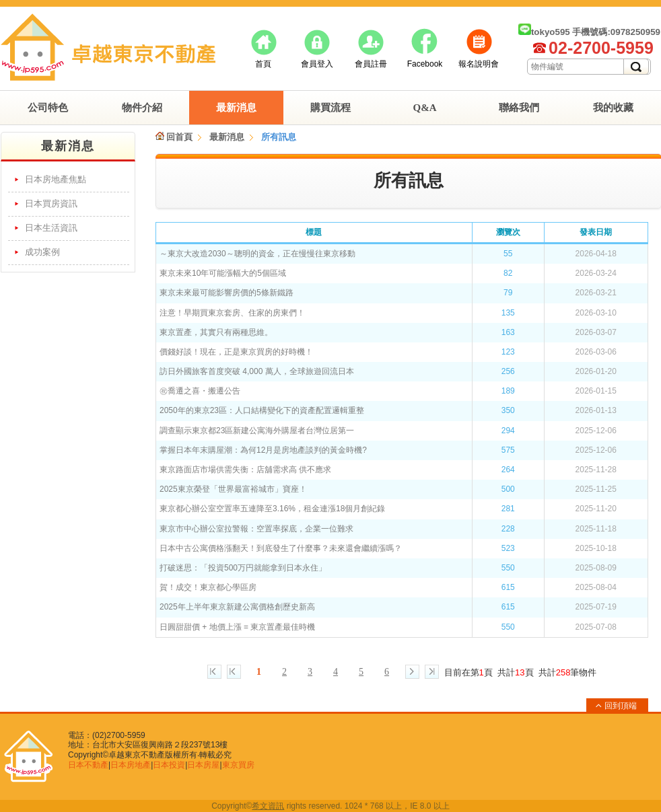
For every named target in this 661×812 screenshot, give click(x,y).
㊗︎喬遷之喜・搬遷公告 (200, 391)
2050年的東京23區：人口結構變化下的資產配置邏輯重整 (262, 410)
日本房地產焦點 (56, 179)
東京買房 (238, 765)
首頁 (263, 64)
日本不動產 (88, 765)
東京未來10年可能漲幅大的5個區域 (223, 273)
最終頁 (432, 672)
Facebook (425, 64)
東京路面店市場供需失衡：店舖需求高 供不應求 (245, 470)
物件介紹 (142, 108)
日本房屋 (203, 765)
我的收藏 (613, 108)
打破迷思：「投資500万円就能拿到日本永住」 (243, 568)
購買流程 (330, 108)
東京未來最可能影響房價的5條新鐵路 (227, 293)
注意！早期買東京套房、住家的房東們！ (232, 313)
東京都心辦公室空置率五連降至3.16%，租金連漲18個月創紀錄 (272, 509)
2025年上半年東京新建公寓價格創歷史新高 (237, 607)
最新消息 (236, 108)
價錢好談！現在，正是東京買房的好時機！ (236, 352)
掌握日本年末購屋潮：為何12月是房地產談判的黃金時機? (263, 450)
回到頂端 (621, 706)
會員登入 (317, 64)
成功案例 (42, 252)
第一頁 (214, 672)
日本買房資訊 (51, 204)
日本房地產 (131, 765)
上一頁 (234, 672)
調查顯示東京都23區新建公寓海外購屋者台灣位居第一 (257, 431)
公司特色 (48, 108)
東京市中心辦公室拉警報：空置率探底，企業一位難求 (256, 529)
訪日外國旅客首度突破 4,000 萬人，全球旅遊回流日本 (257, 371)
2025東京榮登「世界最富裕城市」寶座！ (233, 489)
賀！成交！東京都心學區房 (208, 587)
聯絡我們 (519, 108)
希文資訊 (268, 806)
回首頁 (174, 137)
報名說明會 (479, 64)
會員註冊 (371, 64)
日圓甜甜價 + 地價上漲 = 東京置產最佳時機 (237, 627)
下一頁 (412, 672)
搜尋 (636, 67)
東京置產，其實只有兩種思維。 (216, 332)
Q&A (425, 108)
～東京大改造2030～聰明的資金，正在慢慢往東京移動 (257, 254)
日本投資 (169, 765)
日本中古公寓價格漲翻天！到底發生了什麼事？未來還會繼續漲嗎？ (281, 548)
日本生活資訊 (51, 228)
